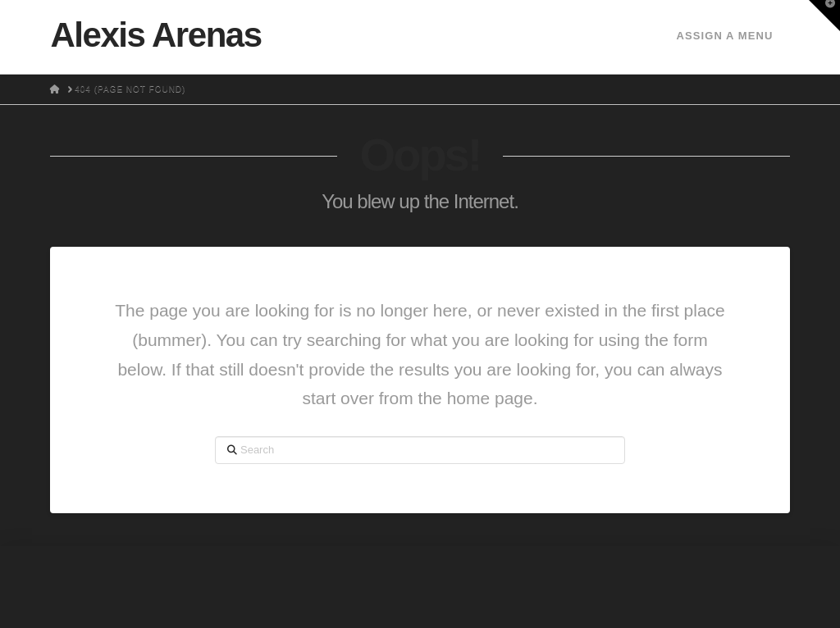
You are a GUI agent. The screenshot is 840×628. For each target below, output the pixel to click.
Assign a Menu (724, 36)
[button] (824, 16)
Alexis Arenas (155, 35)
